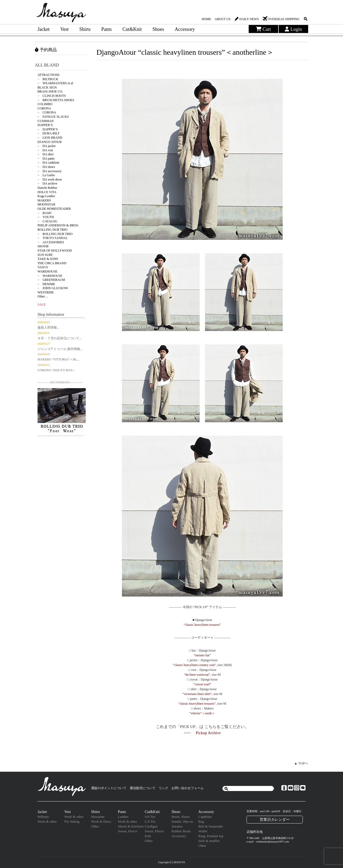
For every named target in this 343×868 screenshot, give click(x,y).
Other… (43, 296)
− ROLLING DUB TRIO (55, 234)
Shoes (158, 29)
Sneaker (177, 826)
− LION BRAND (50, 138)
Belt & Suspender (211, 826)
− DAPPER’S (48, 129)
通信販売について (143, 788)
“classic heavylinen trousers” (202, 625)
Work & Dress (101, 821)
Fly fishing (72, 821)
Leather (123, 817)
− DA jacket (46, 146)
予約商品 (46, 50)
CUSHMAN (46, 121)
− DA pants (46, 159)
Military (43, 817)
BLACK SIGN (47, 87)
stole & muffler (209, 841)
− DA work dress (50, 179)
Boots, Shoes (181, 817)
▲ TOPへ (301, 763)
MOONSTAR (46, 204)
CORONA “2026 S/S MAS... (56, 370)
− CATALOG (47, 221)
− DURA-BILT (49, 133)
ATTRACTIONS (49, 75)
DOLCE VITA (47, 192)
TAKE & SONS (48, 259)
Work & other (47, 821)
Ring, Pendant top (211, 836)
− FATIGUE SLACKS (53, 117)
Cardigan (151, 826)
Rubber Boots (181, 831)
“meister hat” (202, 655)
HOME (206, 19)
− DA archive (47, 183)
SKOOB (43, 246)
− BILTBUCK (48, 79)
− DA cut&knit (48, 163)
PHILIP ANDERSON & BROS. (58, 225)
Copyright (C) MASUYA (171, 862)
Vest (64, 29)
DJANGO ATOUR (50, 142)
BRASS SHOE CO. (50, 91)
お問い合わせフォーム (188, 788)
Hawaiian (98, 817)
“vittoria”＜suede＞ (202, 713)
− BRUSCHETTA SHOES (56, 100)
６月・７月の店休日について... (60, 338)
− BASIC (45, 213)
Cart (263, 29)
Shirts (85, 29)
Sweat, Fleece (128, 831)
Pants (107, 29)
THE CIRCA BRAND (52, 263)
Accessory (185, 29)
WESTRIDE (46, 292)
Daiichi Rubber (47, 188)
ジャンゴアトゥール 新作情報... (60, 349)
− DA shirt (46, 154)
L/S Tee (150, 821)
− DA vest (45, 150)
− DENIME (46, 284)
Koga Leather (46, 196)
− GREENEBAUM (51, 280)
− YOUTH (46, 217)
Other (95, 826)
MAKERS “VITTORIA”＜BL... (58, 359)
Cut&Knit (132, 29)
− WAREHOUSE (50, 276)
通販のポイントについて (109, 788)
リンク (163, 788)
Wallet (203, 831)
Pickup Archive (208, 733)
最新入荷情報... (48, 328)
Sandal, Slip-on (182, 821)
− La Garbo (46, 175)
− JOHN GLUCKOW (53, 288)
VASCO (43, 267)
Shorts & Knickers (131, 826)
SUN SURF (45, 255)
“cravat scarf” (202, 684)
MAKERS (44, 200)
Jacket (44, 29)
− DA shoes (46, 167)
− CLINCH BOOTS (52, 96)
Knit (148, 836)
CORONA (44, 108)
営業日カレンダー (275, 819)
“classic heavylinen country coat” (194, 665)
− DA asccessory (50, 171)
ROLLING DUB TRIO (53, 230)
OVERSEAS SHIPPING (284, 19)
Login (293, 29)
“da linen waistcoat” (197, 675)
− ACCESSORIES (51, 242)
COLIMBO (45, 104)
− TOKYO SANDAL (53, 238)
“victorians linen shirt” (197, 694)
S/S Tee (150, 817)
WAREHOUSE (47, 271)
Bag (201, 821)
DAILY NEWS (249, 19)
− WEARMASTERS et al (55, 83)
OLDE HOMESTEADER (54, 209)
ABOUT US (223, 19)
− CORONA (47, 112)
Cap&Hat (205, 817)
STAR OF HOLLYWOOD (55, 251)
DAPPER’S (45, 125)
